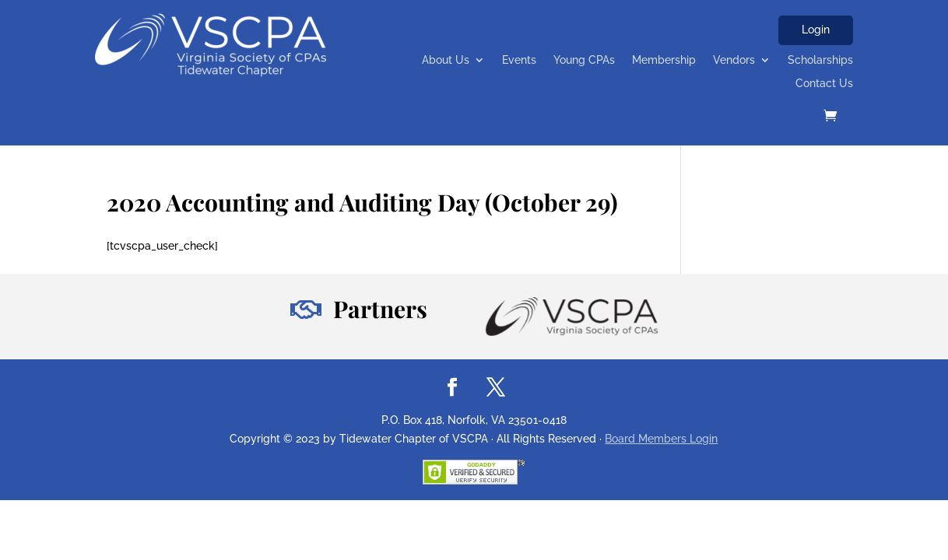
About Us (446, 60)
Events (519, 60)
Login (816, 30)
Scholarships (820, 60)
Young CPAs (584, 60)
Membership (664, 60)
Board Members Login (661, 439)
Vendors (734, 60)
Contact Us (824, 84)
